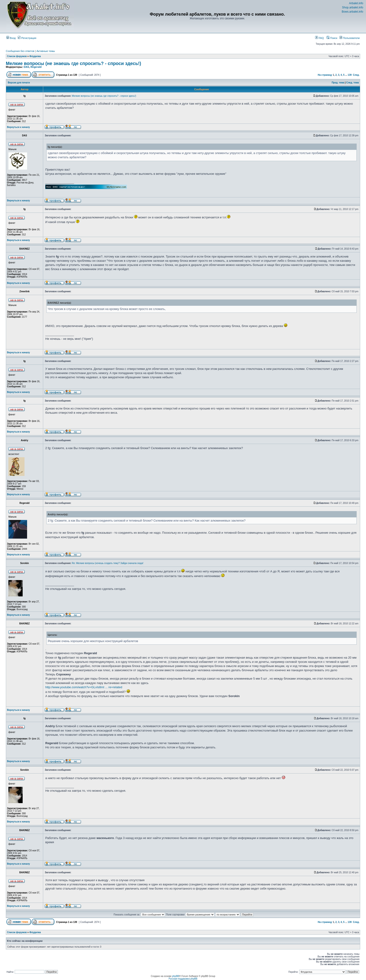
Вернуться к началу (18, 127)
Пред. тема (338, 83)
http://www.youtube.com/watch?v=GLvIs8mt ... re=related (84, 687)
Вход (11, 38)
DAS (26, 67)
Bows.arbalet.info (352, 12)
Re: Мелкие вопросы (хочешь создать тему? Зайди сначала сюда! (108, 563)
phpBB (176, 976)
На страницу (325, 75)
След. (356, 75)
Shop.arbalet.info (353, 7)
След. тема (352, 83)
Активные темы (46, 51)
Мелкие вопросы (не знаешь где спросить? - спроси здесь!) (73, 63)
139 (350, 75)
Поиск (332, 38)
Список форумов (17, 56)
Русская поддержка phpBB (183, 979)
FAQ (319, 38)
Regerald (36, 67)
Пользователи (350, 38)
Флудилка (35, 56)
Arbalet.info (356, 3)
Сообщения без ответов (20, 51)
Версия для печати (19, 83)
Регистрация (27, 38)
